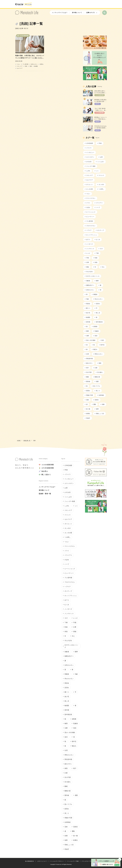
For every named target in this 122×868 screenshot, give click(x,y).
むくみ (98, 239)
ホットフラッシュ (92, 235)
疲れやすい (90, 363)
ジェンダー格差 (91, 166)
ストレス (101, 175)
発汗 (88, 368)
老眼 (97, 381)
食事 (97, 409)
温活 (103, 340)
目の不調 (89, 372)
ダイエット (90, 185)
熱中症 (102, 345)
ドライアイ (99, 203)
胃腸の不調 (90, 395)
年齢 (88, 299)
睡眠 (88, 377)
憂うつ (88, 308)
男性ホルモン (99, 354)
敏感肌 (36, 66)
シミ (97, 171)
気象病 (97, 331)
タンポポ (101, 185)
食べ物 (88, 409)
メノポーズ (90, 244)
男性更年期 (90, 359)
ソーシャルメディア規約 (73, 861)
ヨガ (101, 249)
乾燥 (96, 258)
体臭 (96, 262)
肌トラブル (97, 386)
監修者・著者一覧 (45, 494)
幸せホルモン (99, 299)
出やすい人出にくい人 (93, 276)
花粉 (26, 66)
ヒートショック (91, 212)
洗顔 (31, 66)
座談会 (88, 304)
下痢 (97, 253)
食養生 (88, 414)
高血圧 (88, 418)
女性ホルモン (34, 64)
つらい (19, 64)
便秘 (88, 267)
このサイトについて (42, 861)
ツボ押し (101, 189)
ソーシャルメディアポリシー (57, 861)
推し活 (98, 313)
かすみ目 (89, 162)
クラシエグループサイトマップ (89, 861)
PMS (100, 143)
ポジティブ (101, 230)
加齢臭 (88, 281)
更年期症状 (99, 322)
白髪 (96, 368)
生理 (88, 354)
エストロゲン (90, 157)
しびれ (88, 171)
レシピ (88, 253)
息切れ (98, 304)
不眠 (88, 258)
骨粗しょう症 (100, 414)
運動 (95, 404)
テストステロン (91, 198)
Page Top (104, 445)
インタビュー (90, 152)
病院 (100, 363)
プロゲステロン (91, 226)
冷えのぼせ (90, 272)
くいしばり (101, 162)
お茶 (101, 157)
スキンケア (20, 66)
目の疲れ (100, 372)
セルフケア (20, 68)
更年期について (77, 13)
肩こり (98, 391)
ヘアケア (89, 230)
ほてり (88, 239)
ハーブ (98, 207)
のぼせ (88, 207)
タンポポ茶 (90, 189)
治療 (88, 336)
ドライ (88, 203)
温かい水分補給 (91, 340)
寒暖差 (95, 294)
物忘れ (95, 349)
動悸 (97, 281)
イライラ (89, 148)
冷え (103, 267)
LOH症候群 (90, 143)
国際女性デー (90, 285)
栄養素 (95, 326)
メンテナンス (90, 249)
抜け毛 (88, 313)
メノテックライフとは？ (60, 13)
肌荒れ (42, 64)
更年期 (88, 322)
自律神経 (101, 395)
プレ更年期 (25, 64)
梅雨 (88, 331)
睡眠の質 (97, 377)
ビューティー (90, 217)
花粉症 (97, 400)
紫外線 (88, 381)
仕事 (88, 262)
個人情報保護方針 (30, 861)
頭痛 (103, 404)
